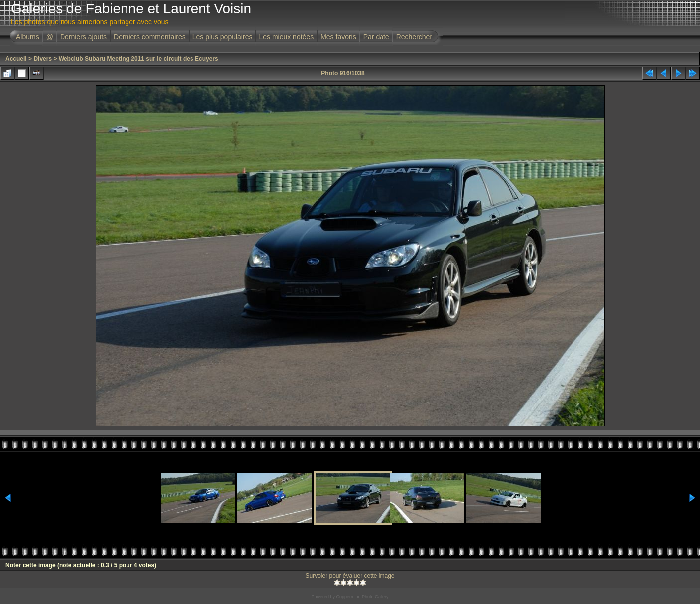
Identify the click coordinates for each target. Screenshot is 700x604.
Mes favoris (338, 37)
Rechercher (414, 37)
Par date (376, 37)
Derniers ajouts (83, 37)
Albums (28, 37)
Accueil (16, 59)
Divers (42, 59)
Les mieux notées (286, 37)
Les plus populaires (223, 37)
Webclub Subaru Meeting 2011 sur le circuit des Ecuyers (138, 59)
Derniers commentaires (150, 37)
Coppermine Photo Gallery (362, 597)
